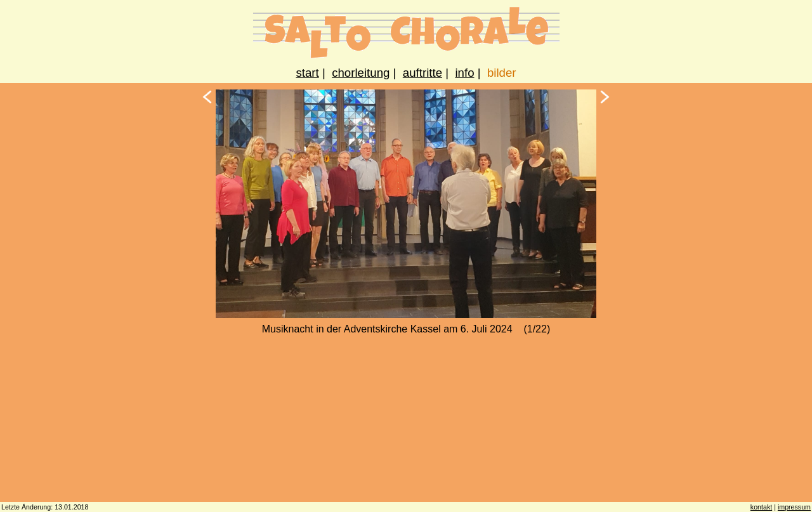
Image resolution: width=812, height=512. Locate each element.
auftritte (422, 73)
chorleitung (361, 73)
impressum (794, 507)
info (464, 73)
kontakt (761, 507)
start (307, 73)
